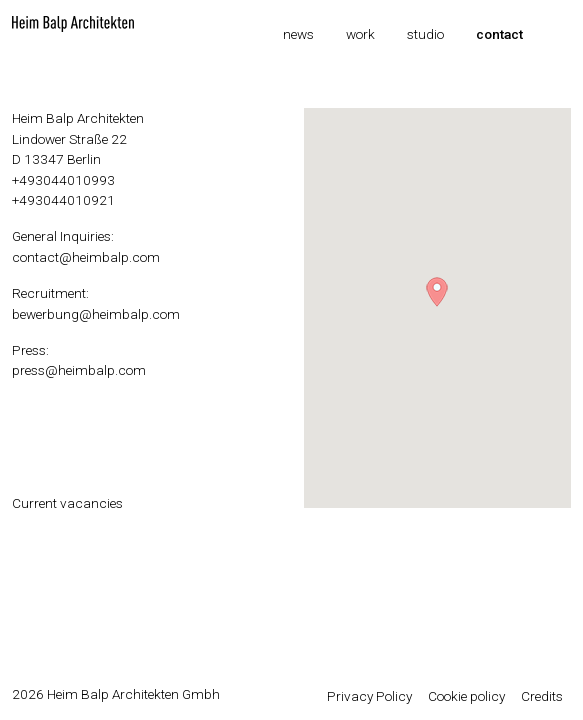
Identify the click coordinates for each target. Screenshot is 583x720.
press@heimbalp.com (79, 370)
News (298, 34)
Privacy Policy (369, 696)
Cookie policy (466, 696)
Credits (542, 696)
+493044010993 (63, 180)
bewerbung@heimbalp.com (96, 314)
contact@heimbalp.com (86, 257)
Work (360, 34)
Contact (499, 34)
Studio (425, 34)
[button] (437, 292)
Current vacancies (67, 503)
